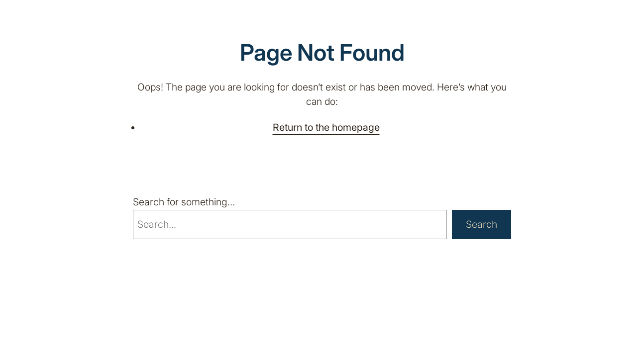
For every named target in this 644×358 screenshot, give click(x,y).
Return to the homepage (326, 127)
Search (482, 224)
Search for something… (184, 202)
